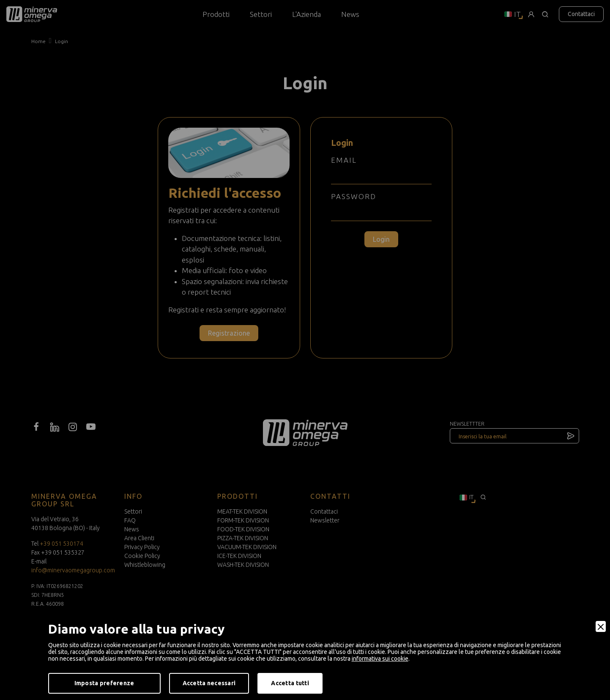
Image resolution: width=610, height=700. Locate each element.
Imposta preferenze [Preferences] (104, 683)
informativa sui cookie (380, 659)
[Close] (601, 626)
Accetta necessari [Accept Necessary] (209, 683)
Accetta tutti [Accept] (290, 683)
